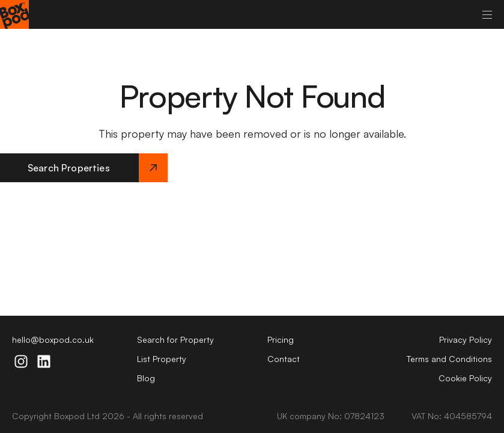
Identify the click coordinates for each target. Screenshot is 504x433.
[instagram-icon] (21, 361)
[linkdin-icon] (44, 361)
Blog (146, 378)
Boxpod (69, 416)
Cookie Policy (465, 378)
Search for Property (175, 339)
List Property (162, 359)
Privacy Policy (466, 339)
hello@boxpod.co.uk (53, 339)
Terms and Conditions (449, 359)
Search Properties (98, 168)
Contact (284, 359)
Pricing (281, 339)
